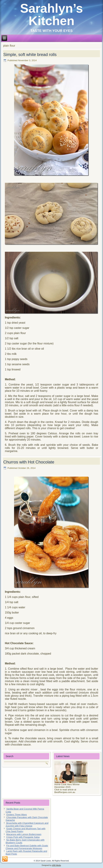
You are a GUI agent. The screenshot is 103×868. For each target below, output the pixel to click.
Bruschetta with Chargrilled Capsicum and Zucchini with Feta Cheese (27, 824)
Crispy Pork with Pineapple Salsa (23, 837)
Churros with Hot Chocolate (29, 462)
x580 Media (56, 865)
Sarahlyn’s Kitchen (52, 15)
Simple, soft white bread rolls (30, 54)
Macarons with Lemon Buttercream (24, 834)
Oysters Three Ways (17, 815)
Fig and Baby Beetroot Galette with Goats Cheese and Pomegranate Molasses (27, 847)
